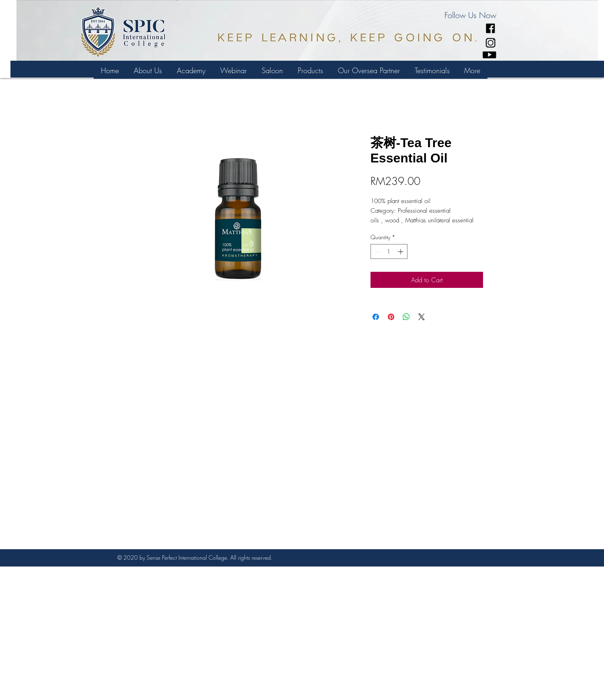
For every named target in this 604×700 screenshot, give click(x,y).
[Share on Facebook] (376, 317)
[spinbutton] (389, 251)
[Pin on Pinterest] (391, 317)
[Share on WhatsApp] (406, 317)
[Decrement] (377, 251)
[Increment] (401, 251)
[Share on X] (422, 317)
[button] (191, 70)
